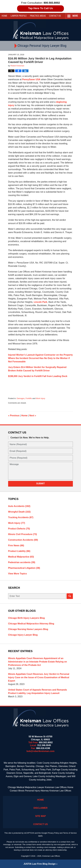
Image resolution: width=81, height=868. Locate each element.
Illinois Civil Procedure (22, 534)
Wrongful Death (19, 512)
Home (4, 16)
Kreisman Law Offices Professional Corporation (41, 30)
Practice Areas (38, 16)
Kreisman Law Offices (51, 856)
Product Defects (19, 529)
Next (33, 416)
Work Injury (41, 398)
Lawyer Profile (19, 16)
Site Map (40, 816)
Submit (40, 484)
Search (70, 596)
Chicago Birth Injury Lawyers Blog (26, 618)
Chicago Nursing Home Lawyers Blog (28, 629)
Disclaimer (40, 808)
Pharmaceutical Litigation (24, 568)
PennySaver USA (31, 79)
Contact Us (40, 824)
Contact (55, 16)
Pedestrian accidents (22, 562)
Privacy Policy (53, 833)
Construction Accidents (23, 540)
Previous (14, 416)
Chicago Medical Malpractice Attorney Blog (31, 624)
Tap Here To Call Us (41, 8)
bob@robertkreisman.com (41, 751)
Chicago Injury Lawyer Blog (23, 635)
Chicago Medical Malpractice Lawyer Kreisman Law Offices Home (40, 787)
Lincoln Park (40, 302)
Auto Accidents (19, 506)
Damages (21, 398)
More (75, 16)
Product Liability (19, 551)
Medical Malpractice (21, 557)
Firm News (16, 545)
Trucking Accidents (21, 517)
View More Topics (18, 574)
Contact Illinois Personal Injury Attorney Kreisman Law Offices (40, 791)
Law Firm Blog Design (40, 864)
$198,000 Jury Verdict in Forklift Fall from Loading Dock (38, 376)
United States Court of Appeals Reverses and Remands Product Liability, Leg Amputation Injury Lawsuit (38, 691)
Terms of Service (70, 833)
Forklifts (29, 398)
